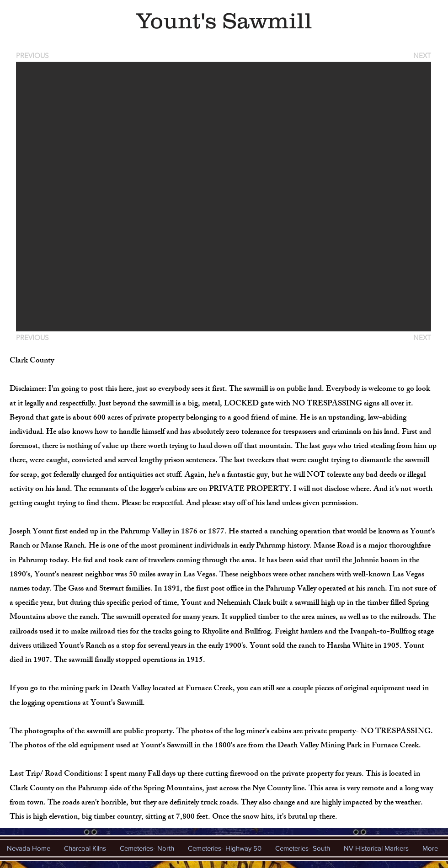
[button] (224, 197)
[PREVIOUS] (34, 56)
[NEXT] (421, 56)
